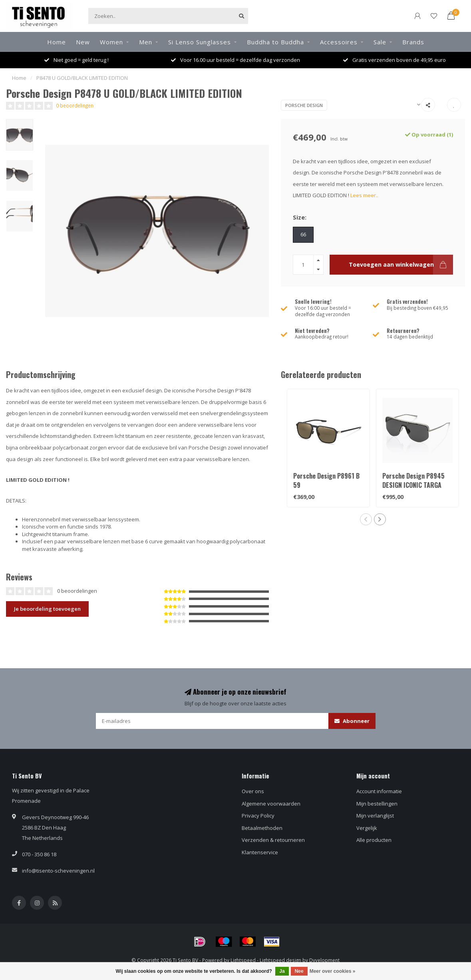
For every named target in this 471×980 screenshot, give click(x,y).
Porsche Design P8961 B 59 (326, 480)
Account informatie (379, 791)
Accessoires (339, 42)
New (83, 42)
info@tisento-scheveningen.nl (58, 871)
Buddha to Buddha (275, 42)
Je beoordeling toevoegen (47, 609)
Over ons (253, 791)
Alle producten (374, 840)
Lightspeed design (280, 960)
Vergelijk (367, 828)
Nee (299, 971)
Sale (380, 42)
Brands (413, 42)
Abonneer (352, 721)
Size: (300, 217)
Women (111, 42)
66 (303, 234)
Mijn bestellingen (377, 804)
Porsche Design (304, 105)
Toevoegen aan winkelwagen (401, 265)
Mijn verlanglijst (375, 816)
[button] (366, 519)
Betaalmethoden (262, 828)
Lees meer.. (364, 195)
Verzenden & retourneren (273, 840)
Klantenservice (260, 852)
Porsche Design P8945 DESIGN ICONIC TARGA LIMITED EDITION (413, 485)
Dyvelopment (324, 960)
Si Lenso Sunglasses (200, 42)
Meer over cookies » (333, 971)
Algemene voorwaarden (271, 804)
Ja (282, 971)
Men (146, 42)
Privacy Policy (258, 816)
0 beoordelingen (75, 105)
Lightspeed (243, 960)
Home (57, 42)
